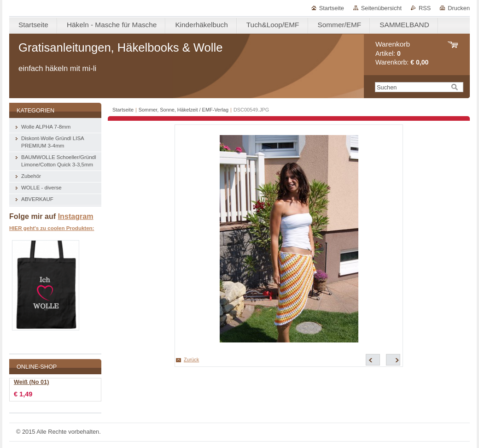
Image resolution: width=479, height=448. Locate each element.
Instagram (76, 216)
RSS (425, 8)
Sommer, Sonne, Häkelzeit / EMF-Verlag (184, 110)
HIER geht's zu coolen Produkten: (52, 228)
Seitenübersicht (381, 8)
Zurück (191, 360)
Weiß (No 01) (31, 382)
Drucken (459, 8)
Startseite (332, 8)
